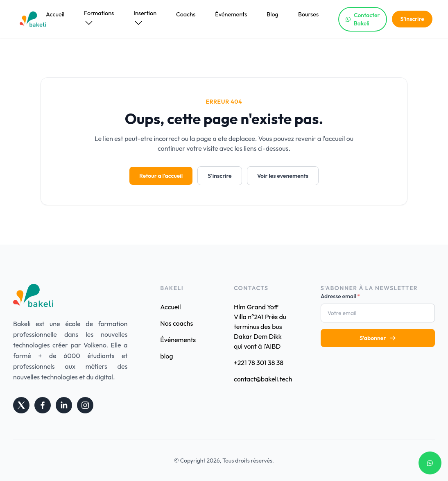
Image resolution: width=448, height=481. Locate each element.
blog (166, 356)
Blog (273, 14)
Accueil (55, 14)
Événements (231, 14)
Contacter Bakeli (363, 19)
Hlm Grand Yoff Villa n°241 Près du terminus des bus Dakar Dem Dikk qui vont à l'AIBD (260, 327)
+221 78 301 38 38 (259, 363)
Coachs (186, 14)
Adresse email (341, 296)
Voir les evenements (283, 176)
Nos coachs (176, 323)
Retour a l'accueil (161, 176)
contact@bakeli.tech (261, 379)
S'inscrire (412, 19)
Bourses (308, 14)
